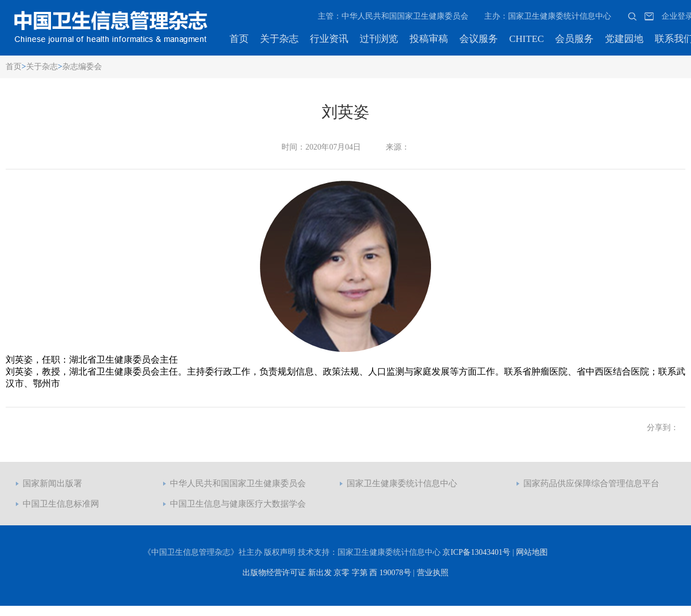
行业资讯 (329, 39)
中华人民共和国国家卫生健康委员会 (238, 483)
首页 (239, 39)
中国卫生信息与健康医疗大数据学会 (238, 504)
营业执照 (433, 573)
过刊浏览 (379, 39)
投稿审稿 (429, 39)
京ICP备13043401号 (476, 552)
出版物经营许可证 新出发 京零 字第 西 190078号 (327, 573)
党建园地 (624, 39)
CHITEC (526, 39)
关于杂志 (279, 39)
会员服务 (574, 39)
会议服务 (479, 39)
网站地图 (532, 552)
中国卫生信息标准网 (61, 504)
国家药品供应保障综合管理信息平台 (591, 483)
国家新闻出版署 (52, 483)
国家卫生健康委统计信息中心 (402, 483)
